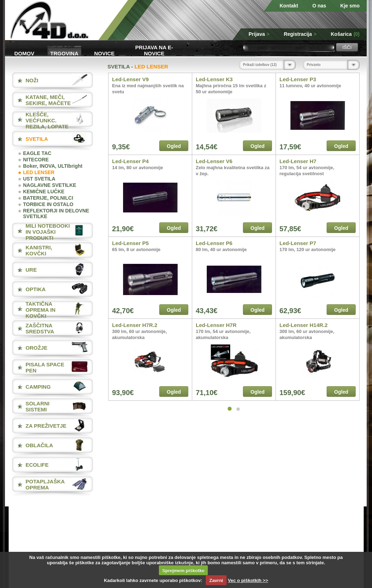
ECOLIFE (37, 465)
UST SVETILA (39, 179)
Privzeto (314, 65)
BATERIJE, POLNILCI (48, 198)
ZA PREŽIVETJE (46, 426)
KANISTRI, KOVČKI (39, 250)
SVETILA (37, 139)
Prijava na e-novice (154, 50)
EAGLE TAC (37, 153)
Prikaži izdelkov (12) (260, 65)
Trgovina (64, 53)
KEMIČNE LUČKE (44, 192)
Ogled (174, 146)
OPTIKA (36, 289)
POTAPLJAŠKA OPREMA (45, 484)
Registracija (300, 34)
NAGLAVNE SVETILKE (50, 185)
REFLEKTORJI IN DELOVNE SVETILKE (56, 213)
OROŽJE (37, 348)
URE (31, 270)
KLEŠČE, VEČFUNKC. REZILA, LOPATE (47, 120)
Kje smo (350, 6)
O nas (319, 6)
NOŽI (32, 80)
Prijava (259, 34)
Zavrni (216, 580)
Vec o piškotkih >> (248, 580)
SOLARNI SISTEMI (38, 406)
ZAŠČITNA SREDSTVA (40, 328)
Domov (24, 53)
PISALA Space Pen (45, 367)
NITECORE (36, 160)
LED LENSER (39, 172)
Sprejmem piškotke (183, 570)
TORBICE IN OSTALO (48, 204)
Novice (105, 53)
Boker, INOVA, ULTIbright (53, 166)
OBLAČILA (39, 445)
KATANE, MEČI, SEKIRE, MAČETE (48, 100)
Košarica (345, 34)
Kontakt (289, 6)
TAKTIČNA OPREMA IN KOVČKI (40, 310)
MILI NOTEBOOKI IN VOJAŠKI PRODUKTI (48, 232)
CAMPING (38, 387)
